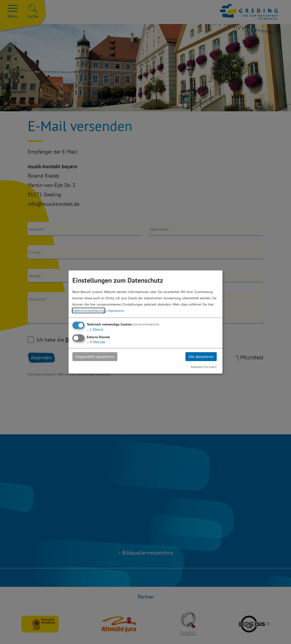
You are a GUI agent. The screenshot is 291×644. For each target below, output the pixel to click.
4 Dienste (96, 342)
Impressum (116, 310)
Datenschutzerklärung (89, 310)
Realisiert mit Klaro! (204, 367)
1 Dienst (95, 329)
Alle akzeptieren (200, 356)
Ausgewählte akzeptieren (97, 356)
